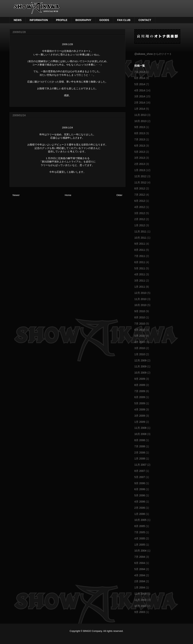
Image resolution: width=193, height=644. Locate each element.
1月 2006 (140, 514)
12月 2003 (140, 594)
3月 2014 (140, 96)
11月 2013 (140, 115)
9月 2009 (140, 379)
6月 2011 (140, 262)
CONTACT (145, 20)
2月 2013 (140, 164)
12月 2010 (140, 293)
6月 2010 (140, 330)
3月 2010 (140, 348)
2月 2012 (140, 219)
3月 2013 (140, 158)
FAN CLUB (124, 20)
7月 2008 (140, 446)
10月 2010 (140, 305)
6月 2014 (140, 78)
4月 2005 (140, 538)
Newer (16, 195)
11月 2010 (140, 299)
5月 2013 (140, 152)
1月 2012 (140, 225)
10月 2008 (140, 434)
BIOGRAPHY (83, 20)
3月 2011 (140, 281)
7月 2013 (140, 139)
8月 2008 (140, 440)
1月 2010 (140, 354)
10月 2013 (140, 121)
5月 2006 (140, 495)
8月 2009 (140, 385)
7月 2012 (140, 195)
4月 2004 (140, 575)
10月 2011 (140, 238)
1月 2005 (140, 545)
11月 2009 (140, 366)
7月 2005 (140, 532)
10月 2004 (140, 551)
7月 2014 (140, 72)
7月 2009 (140, 391)
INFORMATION (39, 20)
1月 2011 (140, 287)
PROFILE (62, 20)
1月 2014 (140, 109)
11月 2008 (140, 428)
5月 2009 (140, 403)
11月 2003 (140, 600)
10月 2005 (140, 520)
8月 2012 (140, 188)
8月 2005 (140, 526)
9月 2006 (140, 483)
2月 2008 (140, 453)
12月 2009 (140, 360)
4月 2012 (140, 207)
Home (68, 195)
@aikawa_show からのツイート (153, 54)
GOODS (104, 20)
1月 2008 (140, 459)
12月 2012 (140, 176)
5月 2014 (140, 84)
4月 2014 (140, 90)
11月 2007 (140, 465)
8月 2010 (140, 317)
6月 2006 (140, 489)
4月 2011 (140, 274)
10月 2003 (140, 606)
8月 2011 (140, 250)
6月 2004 (140, 563)
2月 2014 (140, 103)
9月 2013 (140, 127)
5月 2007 (140, 477)
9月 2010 (140, 311)
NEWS (18, 20)
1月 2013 (140, 170)
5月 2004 (140, 569)
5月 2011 (140, 268)
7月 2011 (140, 256)
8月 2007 (140, 471)
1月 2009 (140, 422)
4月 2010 (140, 342)
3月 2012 (140, 213)
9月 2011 (140, 244)
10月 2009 (140, 373)
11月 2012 (140, 182)
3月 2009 (140, 416)
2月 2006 (140, 508)
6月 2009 (140, 397)
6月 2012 (140, 201)
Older (119, 195)
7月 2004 (140, 557)
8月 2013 (140, 133)
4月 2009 (140, 409)
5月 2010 (140, 336)
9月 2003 (140, 612)
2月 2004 (140, 581)
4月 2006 (140, 502)
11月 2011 (140, 232)
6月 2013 (140, 146)
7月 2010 (140, 324)
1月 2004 (140, 587)
